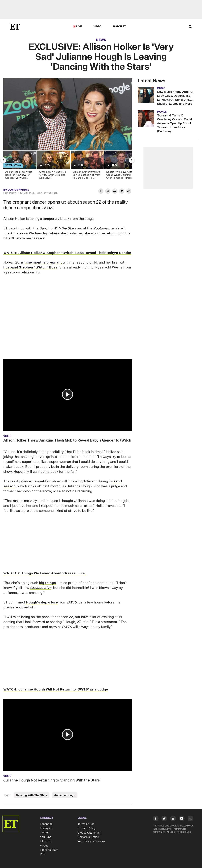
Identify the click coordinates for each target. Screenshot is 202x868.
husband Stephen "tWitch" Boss (30, 267)
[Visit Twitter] (164, 819)
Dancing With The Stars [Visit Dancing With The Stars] (32, 795)
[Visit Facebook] (156, 819)
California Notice (88, 837)
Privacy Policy (87, 828)
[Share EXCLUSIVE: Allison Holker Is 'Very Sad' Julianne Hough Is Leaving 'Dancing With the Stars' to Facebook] (101, 192)
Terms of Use (86, 824)
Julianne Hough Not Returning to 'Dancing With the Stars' (52, 780)
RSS (43, 854)
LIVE (79, 27)
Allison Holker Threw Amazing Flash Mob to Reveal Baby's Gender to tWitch (67, 440)
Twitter (44, 833)
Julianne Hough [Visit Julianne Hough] (65, 795)
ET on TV (46, 841)
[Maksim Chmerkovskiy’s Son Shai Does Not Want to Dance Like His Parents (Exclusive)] (87, 166)
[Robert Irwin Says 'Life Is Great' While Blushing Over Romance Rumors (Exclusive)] (121, 166)
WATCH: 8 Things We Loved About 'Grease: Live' (44, 573)
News (101, 40)
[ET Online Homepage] (15, 27)
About (44, 846)
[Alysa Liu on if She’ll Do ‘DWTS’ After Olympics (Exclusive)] (53, 166)
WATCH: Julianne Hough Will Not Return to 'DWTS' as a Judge (56, 690)
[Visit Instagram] (173, 819)
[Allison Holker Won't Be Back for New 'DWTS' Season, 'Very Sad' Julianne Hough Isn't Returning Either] (20, 166)
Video (98, 27)
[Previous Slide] (3, 160)
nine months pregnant (43, 263)
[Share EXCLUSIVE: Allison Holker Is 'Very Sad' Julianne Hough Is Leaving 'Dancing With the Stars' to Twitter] (108, 192)
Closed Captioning (89, 833)
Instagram (46, 828)
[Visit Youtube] (182, 819)
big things (47, 583)
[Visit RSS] (190, 819)
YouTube (46, 837)
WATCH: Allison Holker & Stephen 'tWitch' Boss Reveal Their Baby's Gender (67, 253)
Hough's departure (42, 602)
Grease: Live (41, 588)
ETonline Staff (49, 850)
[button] (67, 394)
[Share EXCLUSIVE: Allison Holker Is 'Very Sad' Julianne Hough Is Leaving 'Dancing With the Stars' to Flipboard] (122, 192)
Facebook (46, 824)
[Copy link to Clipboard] (129, 192)
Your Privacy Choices (91, 841)
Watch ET (119, 27)
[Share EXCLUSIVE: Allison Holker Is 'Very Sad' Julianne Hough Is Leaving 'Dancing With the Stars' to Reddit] (115, 192)
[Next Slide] (132, 160)
